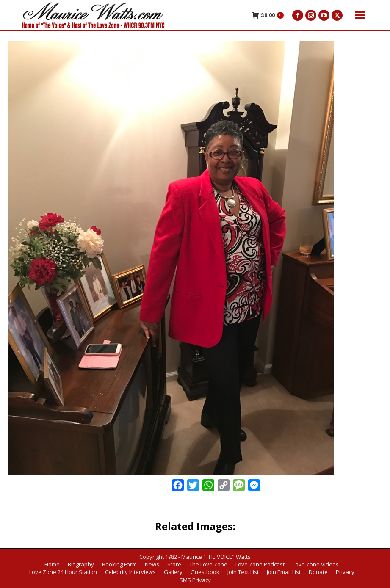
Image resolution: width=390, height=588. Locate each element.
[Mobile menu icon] (360, 15)
